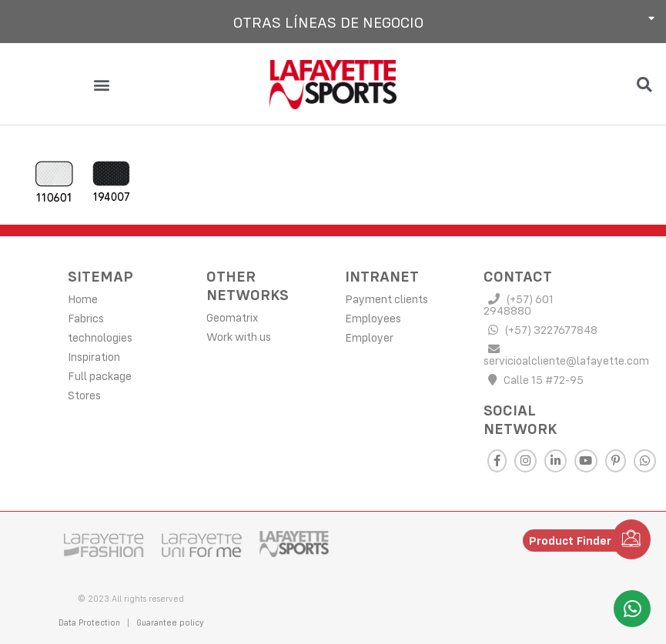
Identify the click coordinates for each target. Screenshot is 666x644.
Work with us (239, 336)
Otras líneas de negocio (328, 22)
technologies (100, 337)
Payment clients (387, 298)
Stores (84, 394)
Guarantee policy (172, 622)
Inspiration (94, 356)
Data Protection (90, 622)
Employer (369, 337)
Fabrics (86, 317)
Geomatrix (232, 317)
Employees (373, 317)
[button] (333, 22)
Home (83, 298)
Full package (100, 375)
